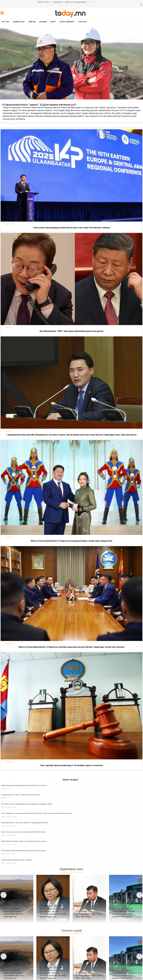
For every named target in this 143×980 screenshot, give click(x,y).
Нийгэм (32, 22)
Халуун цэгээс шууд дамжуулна (76, 2)
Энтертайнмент (67, 22)
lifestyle (82, 22)
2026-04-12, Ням (43, 2)
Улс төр (5, 22)
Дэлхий (43, 22)
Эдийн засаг (19, 22)
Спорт (53, 22)
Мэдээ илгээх (58, 2)
